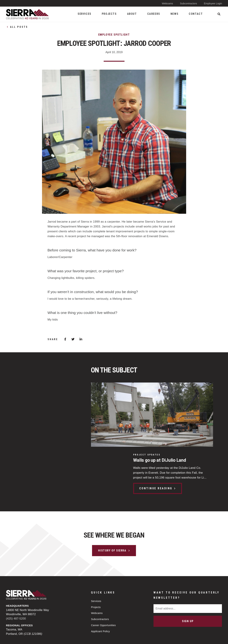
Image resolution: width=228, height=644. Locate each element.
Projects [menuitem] (109, 14)
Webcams (166, 3)
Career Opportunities (104, 579)
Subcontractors (188, 3)
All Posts (19, 27)
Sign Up (188, 574)
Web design (193, 638)
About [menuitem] (132, 14)
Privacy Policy (105, 638)
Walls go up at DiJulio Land (45, 396)
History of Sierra (112, 503)
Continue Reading (40, 424)
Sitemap (127, 638)
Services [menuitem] (84, 14)
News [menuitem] (174, 14)
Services (96, 554)
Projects (96, 560)
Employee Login (213, 3)
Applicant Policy (101, 585)
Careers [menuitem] (154, 14)
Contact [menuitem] (196, 14)
